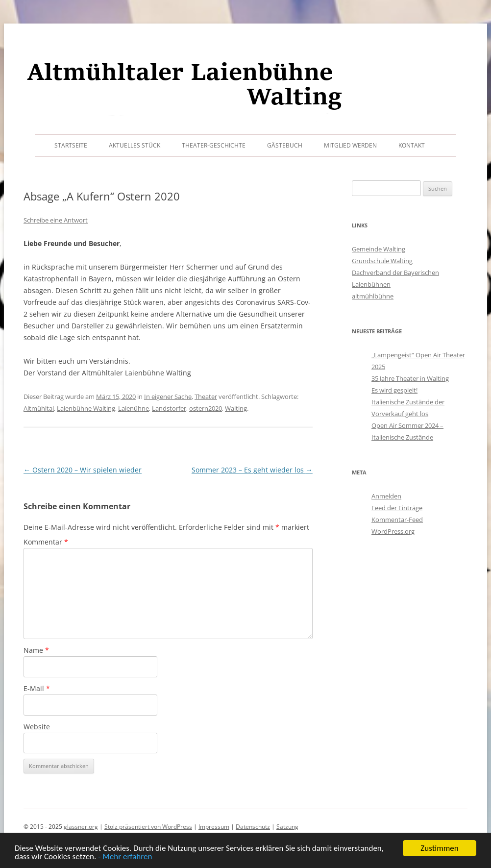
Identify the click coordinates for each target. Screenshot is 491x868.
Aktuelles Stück (135, 145)
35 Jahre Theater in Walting (410, 378)
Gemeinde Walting (379, 249)
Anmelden (386, 496)
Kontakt (412, 145)
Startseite (71, 145)
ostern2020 (206, 408)
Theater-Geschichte (214, 145)
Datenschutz (253, 827)
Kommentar (46, 542)
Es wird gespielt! (394, 390)
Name (36, 650)
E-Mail (37, 688)
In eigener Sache (168, 397)
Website (37, 727)
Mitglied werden (350, 145)
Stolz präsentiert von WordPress (148, 827)
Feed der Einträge (397, 508)
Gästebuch (285, 145)
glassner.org (81, 827)
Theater (206, 397)
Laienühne (134, 408)
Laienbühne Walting (86, 408)
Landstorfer (169, 408)
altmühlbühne (373, 296)
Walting (236, 408)
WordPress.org (393, 531)
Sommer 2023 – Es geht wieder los (252, 470)
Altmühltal (39, 408)
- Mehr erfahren (125, 857)
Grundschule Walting (382, 261)
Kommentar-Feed (397, 520)
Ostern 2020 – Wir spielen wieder (83, 470)
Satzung (287, 827)
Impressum (214, 827)
